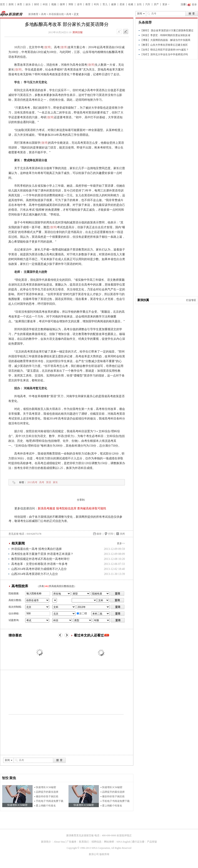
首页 (3, 4)
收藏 (131, 4)
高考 (44, 14)
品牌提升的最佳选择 (47, 792)
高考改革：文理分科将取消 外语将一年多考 (39, 564)
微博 (62, 4)
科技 (45, 4)
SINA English (123, 842)
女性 (139, 4)
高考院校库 (20, 586)
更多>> (121, 543)
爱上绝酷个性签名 (46, 806)
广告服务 (71, 842)
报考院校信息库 (66, 508)
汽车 (148, 4)
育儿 (105, 4)
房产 (156, 4)
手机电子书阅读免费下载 (50, 801)
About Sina (59, 842)
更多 (165, 4)
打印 (111, 534)
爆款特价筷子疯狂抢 (47, 796)
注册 (183, 4)
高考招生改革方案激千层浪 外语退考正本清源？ (42, 554)
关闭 (122, 534)
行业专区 (191, 300)
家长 (55, 482)
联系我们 (84, 842)
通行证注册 (138, 842)
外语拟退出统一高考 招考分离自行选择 (36, 549)
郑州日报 (78, 32)
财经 (37, 4)
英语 (49, 482)
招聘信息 (96, 842)
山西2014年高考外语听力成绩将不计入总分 (39, 569)
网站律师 (109, 842)
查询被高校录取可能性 (92, 508)
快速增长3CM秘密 (46, 787)
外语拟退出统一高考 (60, 14)
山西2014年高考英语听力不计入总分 (35, 574)
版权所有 (104, 854)
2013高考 (32, 482)
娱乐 (28, 4)
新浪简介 (46, 842)
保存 (99, 534)
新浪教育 (33, 14)
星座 (122, 4)
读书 (79, 4)
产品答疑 (152, 842)
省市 (55, 600)
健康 (114, 4)
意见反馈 (14, 534)
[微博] (47, 47)
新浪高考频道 (46, 508)
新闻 (11, 4)
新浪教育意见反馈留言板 (80, 835)
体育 (20, 4)
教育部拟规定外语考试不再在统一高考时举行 (40, 559)
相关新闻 (18, 543)
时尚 (96, 4)
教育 (88, 4)
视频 (54, 4)
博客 (71, 4)
